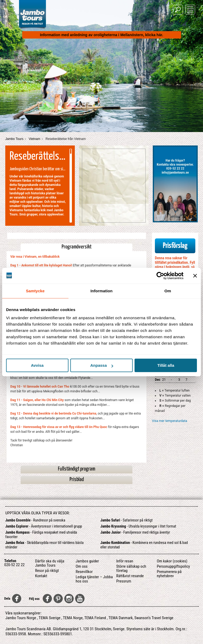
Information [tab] (101, 291)
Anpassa (102, 365)
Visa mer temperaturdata (170, 421)
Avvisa (37, 365)
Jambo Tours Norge (21, 618)
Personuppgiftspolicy (173, 566)
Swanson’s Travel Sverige (154, 618)
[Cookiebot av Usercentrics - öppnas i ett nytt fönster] (160, 276)
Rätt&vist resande (130, 576)
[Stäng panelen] (195, 276)
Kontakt (41, 576)
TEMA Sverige (49, 618)
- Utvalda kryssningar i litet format (138, 526)
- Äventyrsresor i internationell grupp (44, 526)
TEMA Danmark (121, 618)
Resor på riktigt (47, 571)
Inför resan (125, 561)
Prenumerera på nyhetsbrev (169, 574)
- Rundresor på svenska (35, 520)
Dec (158, 380)
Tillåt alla (166, 365)
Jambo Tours (14, 139)
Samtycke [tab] (35, 291)
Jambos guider (87, 561)
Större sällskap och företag (131, 568)
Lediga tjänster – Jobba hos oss (94, 579)
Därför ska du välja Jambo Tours (50, 563)
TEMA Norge (73, 618)
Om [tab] (168, 291)
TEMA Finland (95, 618)
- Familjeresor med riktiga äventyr (135, 532)
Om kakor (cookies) (172, 561)
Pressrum (124, 581)
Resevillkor (84, 572)
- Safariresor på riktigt (127, 520)
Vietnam (34, 139)
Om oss (82, 566)
